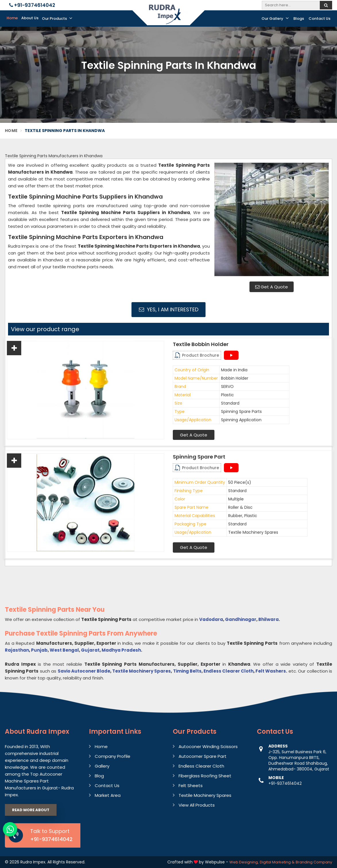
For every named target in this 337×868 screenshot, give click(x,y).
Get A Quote (272, 287)
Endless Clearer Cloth (228, 671)
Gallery (102, 766)
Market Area (108, 795)
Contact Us (319, 19)
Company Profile (113, 756)
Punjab (39, 650)
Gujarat (90, 650)
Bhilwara (269, 619)
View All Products (197, 805)
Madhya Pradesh (121, 650)
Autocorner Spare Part (203, 756)
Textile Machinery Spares (142, 671)
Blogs (299, 19)
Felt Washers (271, 671)
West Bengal (64, 650)
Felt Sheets (191, 786)
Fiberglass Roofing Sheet (205, 776)
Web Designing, (244, 862)
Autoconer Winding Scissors (208, 746)
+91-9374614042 (32, 5)
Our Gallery (275, 18)
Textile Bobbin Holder (201, 344)
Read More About (31, 810)
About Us (30, 18)
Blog (99, 776)
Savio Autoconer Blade (84, 671)
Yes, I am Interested (169, 309)
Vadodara (211, 619)
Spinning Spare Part (199, 457)
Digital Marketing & (277, 862)
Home (12, 18)
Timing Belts (187, 671)
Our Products (57, 18)
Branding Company (314, 862)
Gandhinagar (241, 619)
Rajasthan (17, 650)
